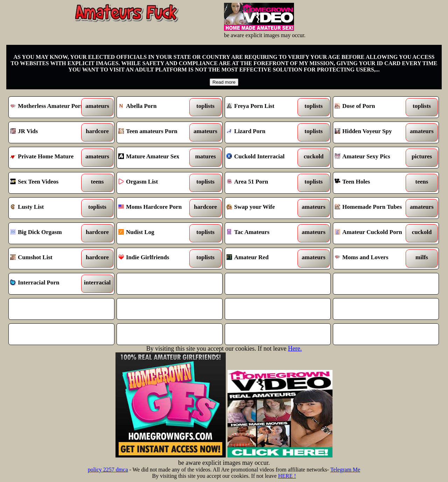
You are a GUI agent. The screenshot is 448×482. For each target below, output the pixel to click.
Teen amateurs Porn (156, 132)
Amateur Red (264, 259)
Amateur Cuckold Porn (373, 233)
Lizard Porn (264, 132)
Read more (224, 82)
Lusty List (48, 208)
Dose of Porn (373, 107)
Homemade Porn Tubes (373, 208)
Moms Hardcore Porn (156, 208)
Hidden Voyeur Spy (373, 132)
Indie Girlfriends (156, 259)
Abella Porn (156, 107)
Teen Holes (373, 183)
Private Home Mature (48, 158)
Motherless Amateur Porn (48, 107)
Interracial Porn (48, 284)
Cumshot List (48, 259)
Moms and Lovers (373, 259)
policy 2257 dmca (108, 470)
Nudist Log (156, 233)
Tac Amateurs (264, 233)
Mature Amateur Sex (156, 158)
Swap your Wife (264, 208)
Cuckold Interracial (264, 158)
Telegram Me (345, 470)
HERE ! (287, 476)
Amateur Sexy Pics (373, 158)
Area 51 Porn (264, 183)
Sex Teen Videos (48, 183)
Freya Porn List (264, 107)
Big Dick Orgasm (48, 233)
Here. (295, 349)
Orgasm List (156, 183)
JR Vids (48, 132)
